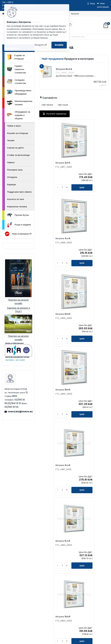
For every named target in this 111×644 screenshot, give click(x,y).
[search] (70, 26)
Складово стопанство (16, 82)
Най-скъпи (63, 105)
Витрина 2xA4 (50, 163)
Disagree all (41, 45)
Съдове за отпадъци (16, 57)
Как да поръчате (23, 588)
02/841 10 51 (38, 557)
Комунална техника (17, 207)
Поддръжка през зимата (19, 192)
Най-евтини (47, 105)
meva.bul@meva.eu (20, 412)
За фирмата (21, 583)
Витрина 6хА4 (85, 314)
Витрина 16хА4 (68, 465)
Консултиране (22, 592)
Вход (92, 3)
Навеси (11, 162)
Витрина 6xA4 (50, 238)
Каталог (75, 14)
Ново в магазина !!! (18, 234)
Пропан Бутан (18, 215)
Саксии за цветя (15, 148)
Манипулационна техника (20, 103)
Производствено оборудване (19, 92)
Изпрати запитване (45, 625)
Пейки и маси (14, 126)
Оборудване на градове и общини (18, 115)
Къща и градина (19, 225)
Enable (59, 45)
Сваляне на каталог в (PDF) (18, 310)
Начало (9, 625)
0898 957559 (38, 561)
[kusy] (48, 187)
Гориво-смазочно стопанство (16, 69)
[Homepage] (3, 14)
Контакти (79, 525)
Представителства (84, 535)
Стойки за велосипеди (18, 155)
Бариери (11, 184)
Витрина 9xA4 (85, 238)
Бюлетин (79, 544)
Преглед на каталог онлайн (18, 302)
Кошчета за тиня (15, 199)
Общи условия (22, 602)
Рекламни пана (15, 170)
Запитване (79, 530)
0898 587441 (23, 561)
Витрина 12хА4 (85, 390)
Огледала (12, 177)
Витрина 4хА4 (85, 163)
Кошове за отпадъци (18, 133)
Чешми (11, 140)
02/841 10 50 (24, 557)
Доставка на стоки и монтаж (29, 597)
